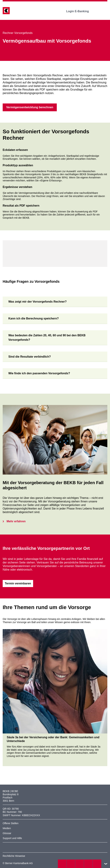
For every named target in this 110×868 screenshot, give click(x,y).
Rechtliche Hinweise (14, 856)
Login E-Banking (80, 11)
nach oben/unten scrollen (106, 864)
